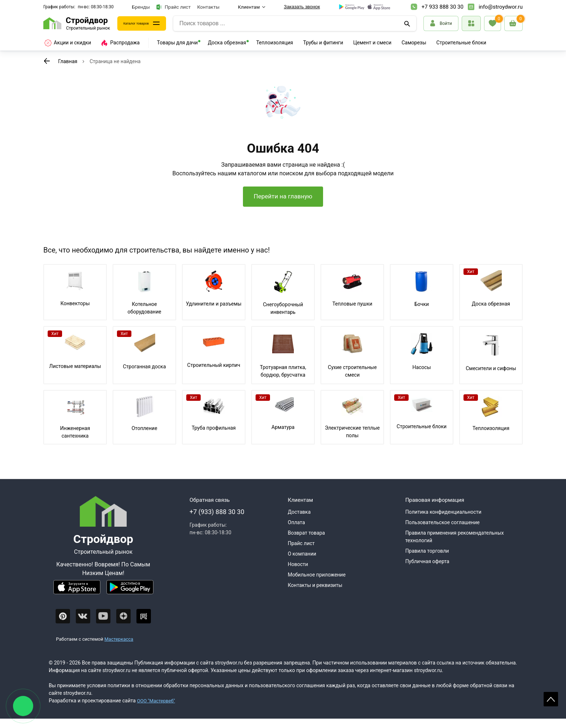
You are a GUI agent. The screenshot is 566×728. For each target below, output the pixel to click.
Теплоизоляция (275, 43)
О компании (302, 563)
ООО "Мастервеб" (157, 710)
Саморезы (414, 43)
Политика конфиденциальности (443, 521)
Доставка (299, 521)
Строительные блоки (461, 43)
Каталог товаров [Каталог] (143, 23)
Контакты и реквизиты (315, 595)
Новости (298, 574)
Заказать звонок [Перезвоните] (302, 7)
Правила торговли (427, 560)
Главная (68, 61)
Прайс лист (173, 7)
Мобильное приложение (317, 584)
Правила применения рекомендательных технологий (455, 546)
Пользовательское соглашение (443, 532)
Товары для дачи (177, 43)
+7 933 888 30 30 (443, 7)
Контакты (208, 7)
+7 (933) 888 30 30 (217, 521)
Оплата (296, 532)
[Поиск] (408, 23)
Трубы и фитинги (323, 43)
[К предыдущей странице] (47, 61)
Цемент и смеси (373, 43)
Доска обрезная (227, 43)
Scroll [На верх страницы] (551, 699)
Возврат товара (306, 542)
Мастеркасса (119, 648)
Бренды (141, 7)
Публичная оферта (427, 571)
